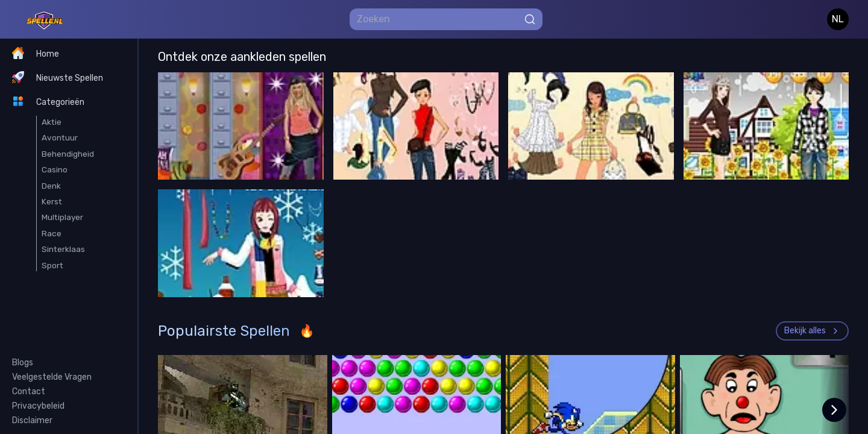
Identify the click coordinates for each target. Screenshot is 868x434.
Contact (29, 392)
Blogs (23, 363)
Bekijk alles (812, 331)
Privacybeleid (38, 406)
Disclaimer (32, 420)
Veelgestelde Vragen (52, 377)
